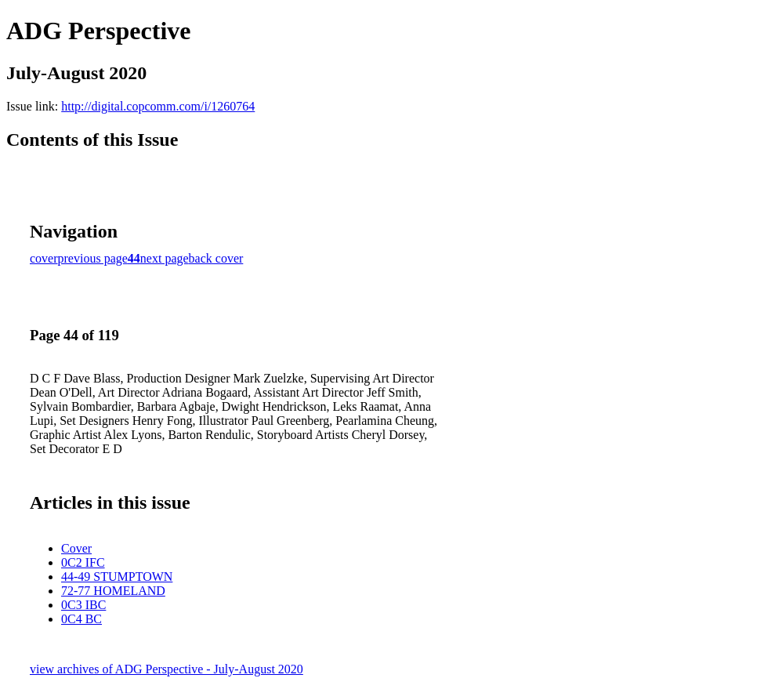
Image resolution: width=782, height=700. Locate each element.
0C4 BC (81, 619)
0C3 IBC (83, 605)
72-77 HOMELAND (113, 591)
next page (165, 258)
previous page (93, 258)
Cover (76, 548)
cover (44, 258)
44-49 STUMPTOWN (117, 577)
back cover (216, 258)
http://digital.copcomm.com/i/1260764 (158, 106)
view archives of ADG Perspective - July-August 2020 (167, 669)
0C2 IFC (83, 562)
